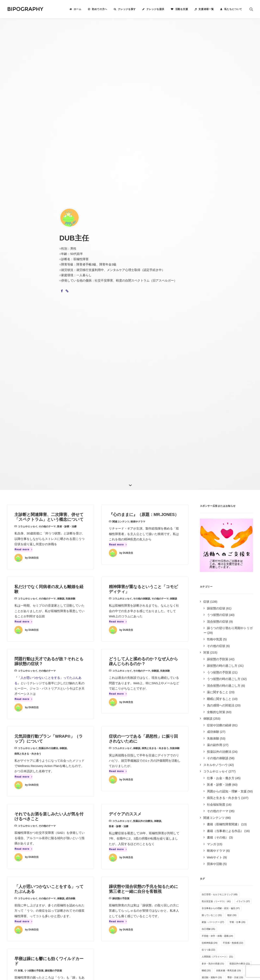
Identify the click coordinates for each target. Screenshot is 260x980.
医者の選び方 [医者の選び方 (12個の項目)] (227, 698)
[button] (251, 9)
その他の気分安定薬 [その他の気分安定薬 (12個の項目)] (229, 691)
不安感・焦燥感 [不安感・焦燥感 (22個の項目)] (233, 594)
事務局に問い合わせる (149, 881)
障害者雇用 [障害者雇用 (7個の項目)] (231, 760)
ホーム (78, 9)
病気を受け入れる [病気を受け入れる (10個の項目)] (236, 719)
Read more (23, 201)
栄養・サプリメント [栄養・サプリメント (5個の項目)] (213, 795)
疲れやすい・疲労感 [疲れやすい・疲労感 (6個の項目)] (213, 781)
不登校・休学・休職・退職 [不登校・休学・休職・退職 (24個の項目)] (217, 587)
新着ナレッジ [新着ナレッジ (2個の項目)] (237, 802)
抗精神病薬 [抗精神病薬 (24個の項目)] (210, 594)
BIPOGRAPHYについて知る (153, 854)
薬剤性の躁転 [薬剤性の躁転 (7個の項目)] (210, 760)
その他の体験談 (142, 250)
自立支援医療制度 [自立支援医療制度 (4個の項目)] (212, 802)
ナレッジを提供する (147, 849)
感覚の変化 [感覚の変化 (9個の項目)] (209, 725)
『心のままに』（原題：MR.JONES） (144, 166)
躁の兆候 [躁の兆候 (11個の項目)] (209, 712)
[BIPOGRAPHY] (25, 9)
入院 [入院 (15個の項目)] (223, 649)
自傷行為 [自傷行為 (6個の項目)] (221, 767)
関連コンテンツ (121, 173)
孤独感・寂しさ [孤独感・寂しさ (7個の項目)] (231, 746)
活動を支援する (144, 859)
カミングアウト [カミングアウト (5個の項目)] (240, 781)
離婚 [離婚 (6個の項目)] (235, 774)
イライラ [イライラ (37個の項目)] (243, 553)
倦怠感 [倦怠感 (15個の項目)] (207, 649)
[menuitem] (75, 9)
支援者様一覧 (206, 9)
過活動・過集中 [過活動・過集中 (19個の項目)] (212, 629)
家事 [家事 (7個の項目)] (206, 767)
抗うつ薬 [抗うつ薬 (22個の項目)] (209, 601)
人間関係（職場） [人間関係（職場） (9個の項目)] (230, 732)
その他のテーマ (47, 178)
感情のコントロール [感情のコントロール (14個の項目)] (214, 656)
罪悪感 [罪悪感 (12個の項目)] (207, 698)
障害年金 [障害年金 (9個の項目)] (208, 732)
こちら (113, 934)
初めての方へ (100, 9)
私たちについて (233, 9)
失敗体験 (70, 250)
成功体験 (70, 550)
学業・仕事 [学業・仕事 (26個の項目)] (237, 573)
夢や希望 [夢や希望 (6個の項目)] (239, 767)
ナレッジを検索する (147, 843)
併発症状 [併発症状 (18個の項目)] (209, 636)
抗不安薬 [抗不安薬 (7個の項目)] (228, 753)
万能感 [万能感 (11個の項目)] (207, 705)
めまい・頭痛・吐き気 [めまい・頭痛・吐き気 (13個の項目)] (215, 677)
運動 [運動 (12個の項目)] (206, 691)
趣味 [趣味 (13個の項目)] (239, 677)
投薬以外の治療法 (48, 400)
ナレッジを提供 (155, 9)
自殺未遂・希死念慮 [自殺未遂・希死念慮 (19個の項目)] (229, 622)
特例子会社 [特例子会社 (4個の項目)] (238, 795)
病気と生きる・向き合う (28, 405)
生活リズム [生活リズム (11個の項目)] (226, 705)
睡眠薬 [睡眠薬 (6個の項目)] (207, 774)
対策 (20, 622)
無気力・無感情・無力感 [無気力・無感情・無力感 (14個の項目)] (216, 663)
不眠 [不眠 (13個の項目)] (206, 684)
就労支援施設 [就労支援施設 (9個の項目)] (230, 725)
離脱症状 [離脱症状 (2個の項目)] (235, 808)
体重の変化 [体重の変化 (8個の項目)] (209, 739)
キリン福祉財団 (85, 894)
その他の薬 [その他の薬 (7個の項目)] (209, 753)
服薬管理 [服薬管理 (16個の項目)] (238, 643)
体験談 (61, 250)
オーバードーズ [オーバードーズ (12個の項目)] (226, 684)
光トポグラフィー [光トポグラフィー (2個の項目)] (212, 808)
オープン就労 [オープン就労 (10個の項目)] (211, 719)
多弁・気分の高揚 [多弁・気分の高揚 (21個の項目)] (213, 615)
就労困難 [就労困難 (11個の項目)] (227, 712)
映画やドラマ (138, 173)
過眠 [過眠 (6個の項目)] (221, 774)
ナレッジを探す (127, 9)
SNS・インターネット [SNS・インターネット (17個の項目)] (234, 636)
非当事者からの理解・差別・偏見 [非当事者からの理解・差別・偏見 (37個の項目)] (221, 560)
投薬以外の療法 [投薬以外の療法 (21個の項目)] (240, 615)
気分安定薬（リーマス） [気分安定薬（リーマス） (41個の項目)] (216, 553)
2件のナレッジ (51, 849)
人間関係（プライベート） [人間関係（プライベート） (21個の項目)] (217, 608)
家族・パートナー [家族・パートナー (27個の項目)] (213, 573)
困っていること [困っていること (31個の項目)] (212, 567)
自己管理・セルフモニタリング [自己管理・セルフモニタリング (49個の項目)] (220, 546)
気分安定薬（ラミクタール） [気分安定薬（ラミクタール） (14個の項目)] (219, 670)
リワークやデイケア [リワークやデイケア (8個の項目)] (233, 739)
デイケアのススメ (125, 465)
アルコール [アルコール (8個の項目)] (209, 746)
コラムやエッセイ (28, 178)
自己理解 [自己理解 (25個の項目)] (209, 580)
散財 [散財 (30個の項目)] (232, 567)
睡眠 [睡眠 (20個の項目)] (206, 622)
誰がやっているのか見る (150, 875)
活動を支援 (182, 9)
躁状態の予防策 (121, 550)
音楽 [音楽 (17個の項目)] (221, 643)
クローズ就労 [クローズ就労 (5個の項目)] (226, 788)
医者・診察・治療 (67, 178)
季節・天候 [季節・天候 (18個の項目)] (235, 629)
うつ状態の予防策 (34, 622)
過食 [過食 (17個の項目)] (206, 643)
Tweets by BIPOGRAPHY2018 (213, 842)
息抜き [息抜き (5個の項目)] (207, 788)
